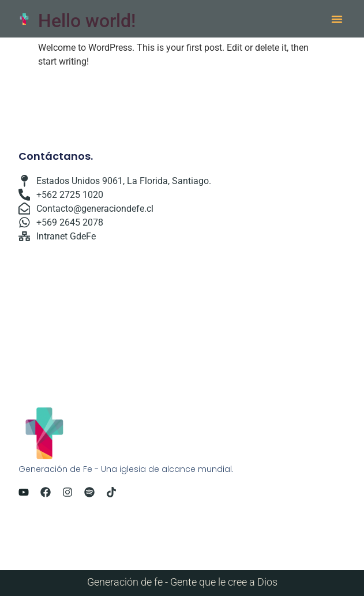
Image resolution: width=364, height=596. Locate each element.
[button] (337, 19)
